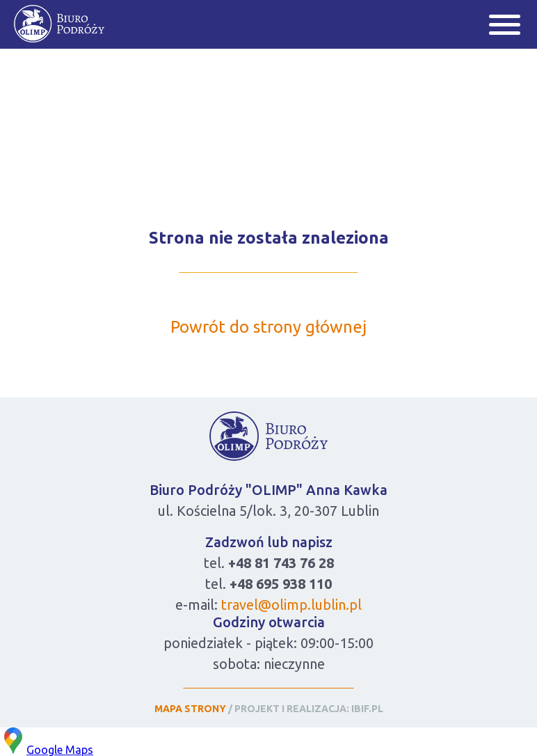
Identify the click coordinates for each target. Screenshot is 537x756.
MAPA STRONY (190, 709)
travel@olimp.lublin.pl (291, 605)
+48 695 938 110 (281, 584)
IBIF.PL (367, 709)
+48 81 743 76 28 (281, 563)
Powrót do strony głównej (268, 327)
